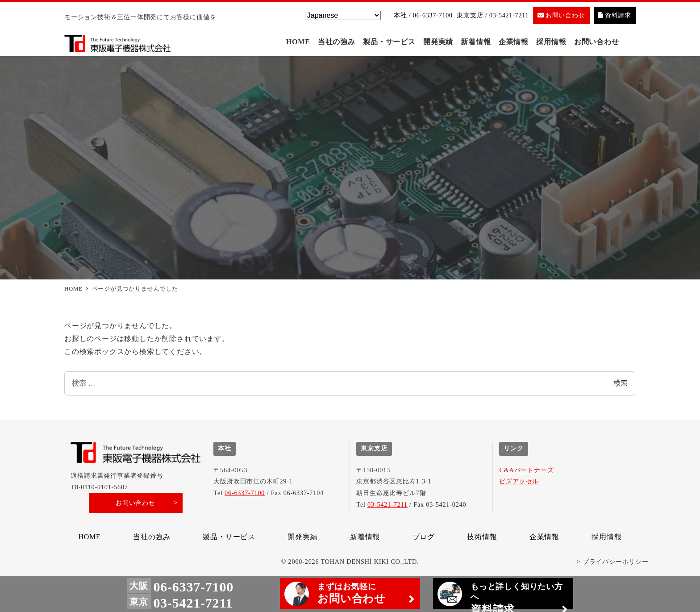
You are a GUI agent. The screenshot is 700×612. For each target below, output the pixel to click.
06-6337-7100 (245, 493)
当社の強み (152, 537)
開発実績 (302, 537)
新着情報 (365, 537)
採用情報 (606, 537)
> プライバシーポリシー (613, 562)
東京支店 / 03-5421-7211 (493, 15)
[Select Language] (343, 15)
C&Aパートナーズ (526, 470)
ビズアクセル (519, 481)
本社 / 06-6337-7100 (423, 15)
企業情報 (544, 537)
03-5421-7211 (387, 504)
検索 (621, 385)
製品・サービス (229, 537)
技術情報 (482, 537)
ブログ (424, 537)
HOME (89, 537)
